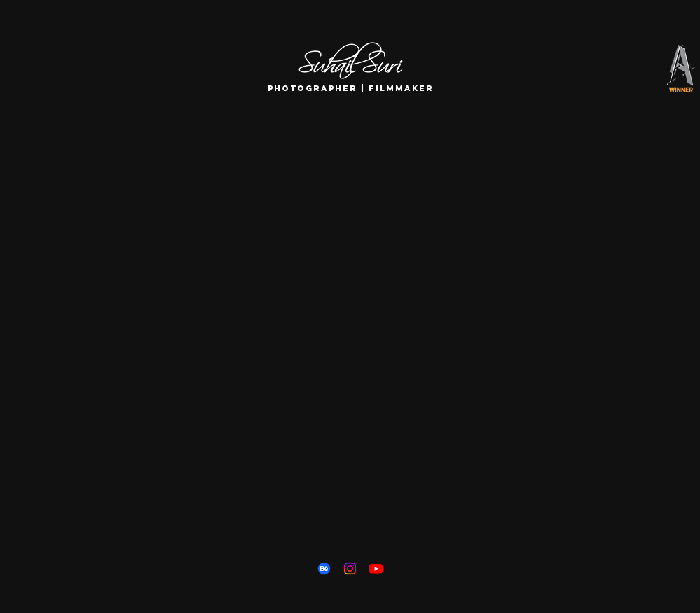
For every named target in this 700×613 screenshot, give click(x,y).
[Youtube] (376, 569)
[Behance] (324, 569)
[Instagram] (350, 569)
